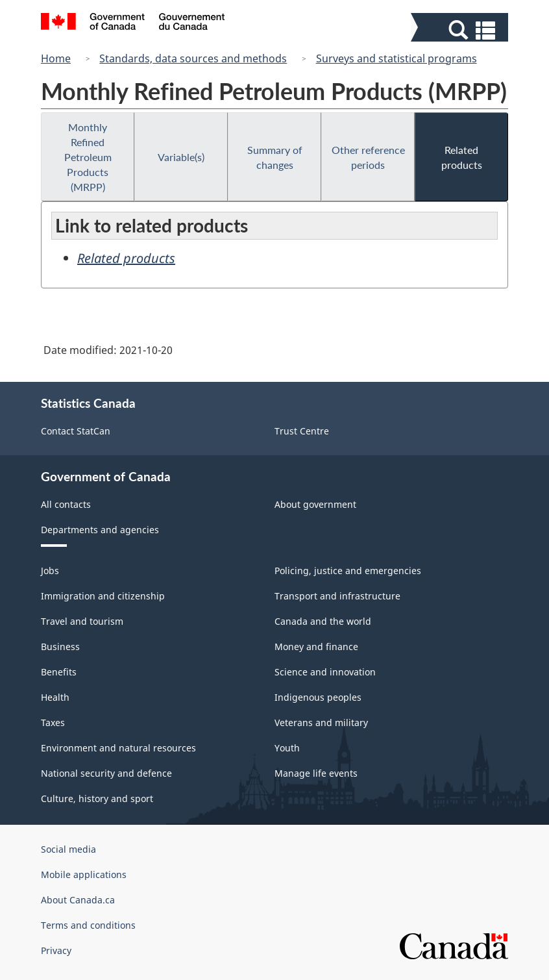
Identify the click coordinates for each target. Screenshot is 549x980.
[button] (461, 30)
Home (56, 58)
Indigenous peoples (318, 697)
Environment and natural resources (118, 748)
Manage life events (316, 773)
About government (315, 504)
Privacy (56, 950)
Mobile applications (84, 874)
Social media (68, 849)
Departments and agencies (100, 530)
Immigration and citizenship (103, 596)
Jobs (50, 571)
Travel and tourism (82, 621)
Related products (462, 157)
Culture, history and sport (97, 798)
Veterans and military (321, 722)
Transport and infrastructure (337, 596)
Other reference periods (368, 157)
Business (60, 647)
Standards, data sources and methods (193, 58)
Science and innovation (325, 672)
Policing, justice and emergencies (348, 571)
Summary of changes (275, 157)
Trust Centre (302, 431)
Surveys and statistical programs (396, 58)
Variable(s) (181, 157)
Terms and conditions (88, 925)
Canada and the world (323, 621)
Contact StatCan (76, 431)
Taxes (53, 722)
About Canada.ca (78, 900)
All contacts (66, 504)
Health (55, 697)
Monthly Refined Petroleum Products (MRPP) (88, 157)
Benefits (59, 672)
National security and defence (106, 773)
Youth (287, 748)
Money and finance (316, 647)
